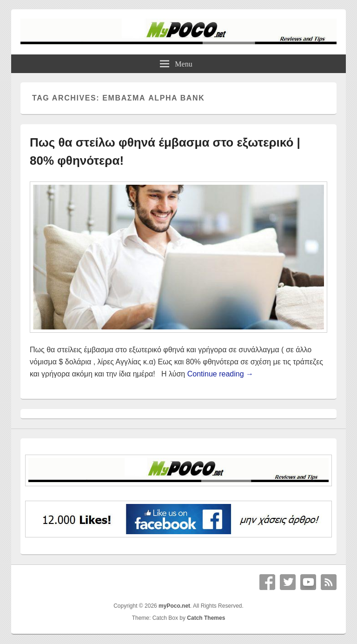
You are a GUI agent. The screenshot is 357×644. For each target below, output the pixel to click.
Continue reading (220, 374)
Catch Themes (206, 618)
